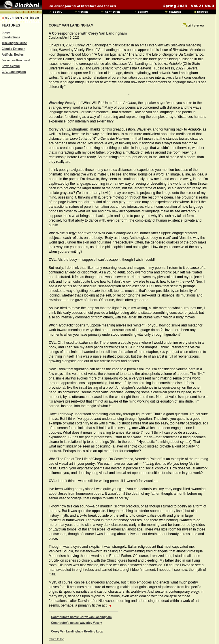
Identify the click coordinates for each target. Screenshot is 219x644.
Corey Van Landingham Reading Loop (77, 631)
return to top (56, 639)
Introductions (11, 37)
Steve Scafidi (11, 66)
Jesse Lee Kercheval (16, 60)
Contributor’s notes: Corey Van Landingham (81, 617)
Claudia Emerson (14, 49)
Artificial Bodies (13, 55)
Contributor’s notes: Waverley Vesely (76, 623)
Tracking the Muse (14, 43)
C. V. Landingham (14, 72)
